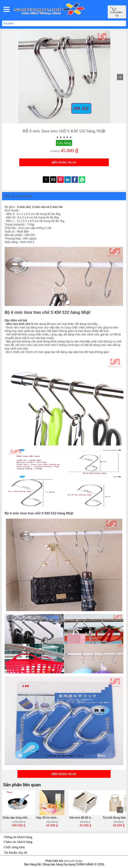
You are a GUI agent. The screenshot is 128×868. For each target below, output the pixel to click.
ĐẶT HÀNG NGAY (64, 162)
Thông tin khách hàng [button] (18, 837)
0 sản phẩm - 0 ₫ (117, 12)
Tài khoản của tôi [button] (15, 852)
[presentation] (120, 810)
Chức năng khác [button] (15, 847)
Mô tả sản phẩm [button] (18, 196)
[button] (6, 9)
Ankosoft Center (73, 861)
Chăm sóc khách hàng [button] (18, 842)
